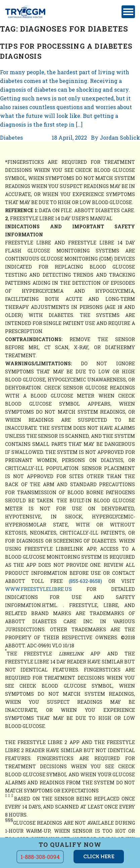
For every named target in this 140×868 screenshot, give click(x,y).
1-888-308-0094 (40, 857)
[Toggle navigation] (128, 12)
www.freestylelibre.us (38, 589)
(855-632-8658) (85, 581)
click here (99, 857)
